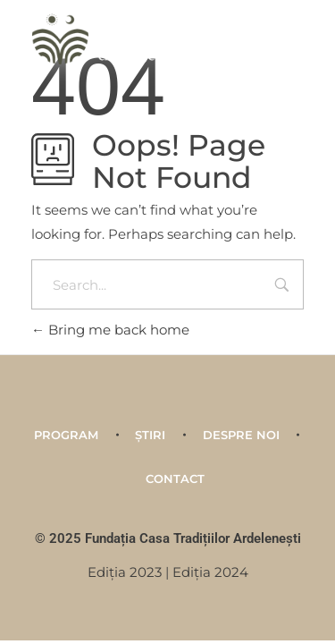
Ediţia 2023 (125, 572)
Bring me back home (110, 330)
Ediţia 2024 (210, 572)
